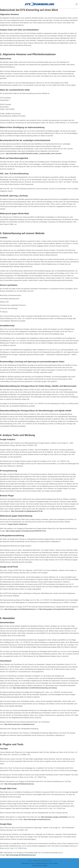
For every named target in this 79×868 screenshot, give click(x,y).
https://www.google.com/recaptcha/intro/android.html (57, 609)
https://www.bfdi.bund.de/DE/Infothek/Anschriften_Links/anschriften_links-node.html (34, 154)
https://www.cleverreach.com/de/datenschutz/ (19, 724)
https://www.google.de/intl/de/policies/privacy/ (21, 855)
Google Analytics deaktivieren (17, 524)
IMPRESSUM (37, 861)
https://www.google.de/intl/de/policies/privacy (19, 784)
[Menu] (76, 4)
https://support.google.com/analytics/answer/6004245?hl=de (26, 531)
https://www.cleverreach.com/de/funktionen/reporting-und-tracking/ (35, 688)
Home (30, 861)
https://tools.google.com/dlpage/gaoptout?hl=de (27, 511)
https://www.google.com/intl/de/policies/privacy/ (20, 609)
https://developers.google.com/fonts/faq (54, 817)
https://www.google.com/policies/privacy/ (37, 819)
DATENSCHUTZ (46, 861)
